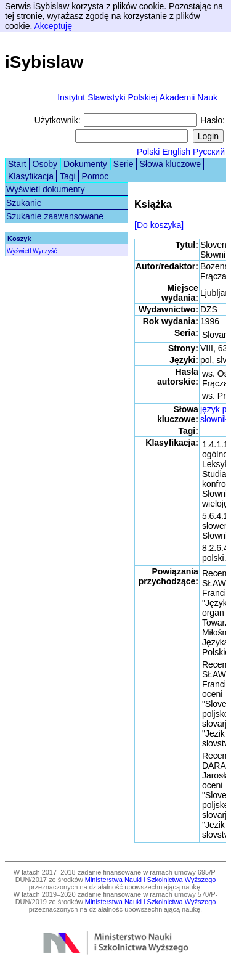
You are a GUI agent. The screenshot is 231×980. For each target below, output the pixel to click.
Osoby (45, 164)
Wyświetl (19, 251)
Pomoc (95, 176)
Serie (124, 164)
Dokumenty (85, 164)
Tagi (68, 176)
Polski (148, 152)
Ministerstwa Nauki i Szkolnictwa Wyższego (151, 880)
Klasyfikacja (31, 176)
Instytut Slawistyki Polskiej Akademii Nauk (137, 97)
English (176, 152)
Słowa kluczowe (171, 164)
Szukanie (24, 203)
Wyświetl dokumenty (45, 189)
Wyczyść (45, 251)
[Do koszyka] (159, 225)
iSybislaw (44, 62)
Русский (209, 152)
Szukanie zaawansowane (55, 216)
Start (17, 164)
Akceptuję (53, 26)
